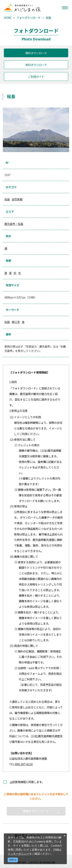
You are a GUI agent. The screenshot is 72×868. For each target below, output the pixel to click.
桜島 (48, 18)
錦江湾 (16, 322)
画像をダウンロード (36, 811)
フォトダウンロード (29, 18)
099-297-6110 (24, 764)
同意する (13, 860)
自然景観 (17, 199)
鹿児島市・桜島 (14, 224)
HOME (8, 18)
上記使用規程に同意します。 (27, 782)
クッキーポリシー (18, 854)
